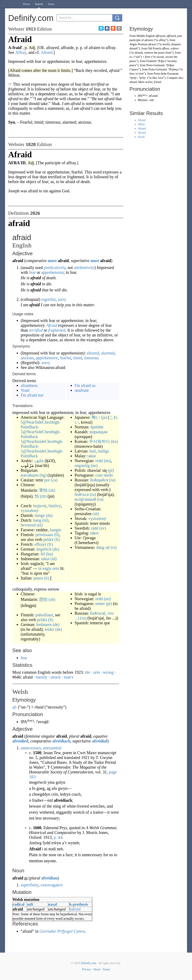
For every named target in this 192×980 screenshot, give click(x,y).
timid (78, 358)
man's (69, 677)
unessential (52, 748)
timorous (91, 358)
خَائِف (39, 461)
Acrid (141, 137)
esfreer (175, 48)
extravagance (51, 885)
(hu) (49, 554)
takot (94, 533)
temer (100, 604)
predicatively (55, 268)
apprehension (52, 272)
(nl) (45, 520)
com (99, 475)
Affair (141, 124)
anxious (27, 358)
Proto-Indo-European (166, 74)
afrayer (152, 44)
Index (51, 4)
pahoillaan (44, 615)
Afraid (52, 325)
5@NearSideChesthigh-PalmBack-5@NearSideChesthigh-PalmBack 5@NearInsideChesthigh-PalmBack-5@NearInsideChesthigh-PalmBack (42, 439)
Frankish (151, 61)
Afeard (142, 129)
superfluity (30, 885)
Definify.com (89, 963)
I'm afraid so (85, 385)
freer (148, 57)
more (52, 261)
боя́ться (82, 494)
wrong (108, 672)
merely (42, 677)
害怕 (43, 490)
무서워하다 (99, 441)
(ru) (112, 480)
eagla (47, 568)
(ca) (54, 480)
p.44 (58, 837)
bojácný (40, 506)
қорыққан (99, 432)
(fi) (57, 535)
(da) (49, 515)
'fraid (25, 390)
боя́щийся (99, 480)
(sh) (96, 514)
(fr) (50, 544)
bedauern (44, 624)
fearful (65, 358)
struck (56, 677)
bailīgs (104, 451)
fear (32, 272)
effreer (166, 48)
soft (30, 904)
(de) (56, 549)
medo (108, 475)
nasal (52, 904)
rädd (95, 528)
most (95, 261)
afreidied (20, 741)
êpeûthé (97, 427)
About (97, 969)
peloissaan (44, 535)
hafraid (75, 909)
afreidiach (61, 741)
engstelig (82, 465)
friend (157, 82)
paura (38, 578)
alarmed (108, 353)
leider (50, 629)
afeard (133, 82)
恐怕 (43, 599)
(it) (46, 578)
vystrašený (30, 511)
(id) (54, 559)
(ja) (104, 417)
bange (40, 515)
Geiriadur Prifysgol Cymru (62, 931)
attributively (84, 268)
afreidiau (49, 878)
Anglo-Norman (139, 44)
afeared (93, 353)
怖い (96, 417)
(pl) (111, 470)
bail (93, 451)
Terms (106, 969)
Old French (154, 48)
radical (18, 904)
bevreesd (28, 525)
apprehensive (47, 358)
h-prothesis (79, 904)
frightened (57, 330)
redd (99, 461)
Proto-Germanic (156, 65)
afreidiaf (100, 741)
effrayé (40, 544)
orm (56, 568)
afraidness (29, 385)
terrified (36, 330)
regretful (48, 299)
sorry (62, 299)
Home (27, 4)
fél (43, 554)
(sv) (103, 528)
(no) (107, 461)
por (47, 480)
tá (40, 568)
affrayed (160, 36)
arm (96, 672)
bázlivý (55, 506)
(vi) (114, 547)
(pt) (109, 604)
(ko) (114, 441)
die (88, 672)
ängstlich (44, 549)
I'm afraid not (32, 395)
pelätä (48, 539)
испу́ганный (85, 499)
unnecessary (31, 748)
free (150, 82)
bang (37, 520)
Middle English (146, 36)
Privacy (87, 969)
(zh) (52, 490)
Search (39, 4)
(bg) (43, 475)
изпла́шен (30, 475)
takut (45, 559)
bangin (55, 530)
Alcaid (142, 133)
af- (15, 707)
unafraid (82, 390)
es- (131, 57)
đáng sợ (103, 547)
